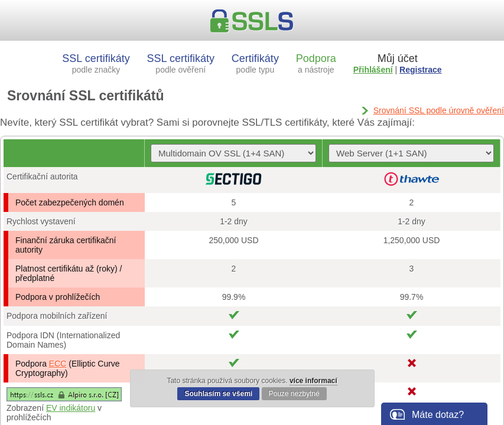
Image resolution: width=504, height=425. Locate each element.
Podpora (316, 63)
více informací (313, 381)
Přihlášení (373, 70)
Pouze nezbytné (294, 394)
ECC (58, 364)
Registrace (421, 70)
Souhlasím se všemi (218, 394)
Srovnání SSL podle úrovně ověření (439, 110)
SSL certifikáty (96, 63)
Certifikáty (255, 63)
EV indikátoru (71, 408)
